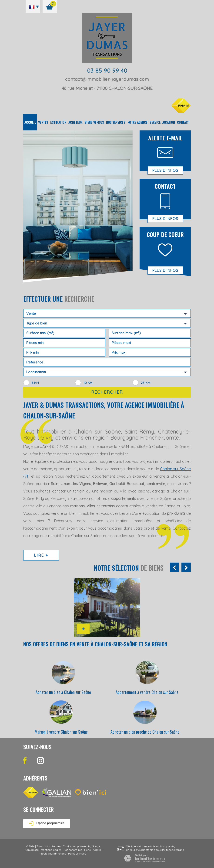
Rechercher (107, 392)
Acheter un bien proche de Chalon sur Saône (145, 732)
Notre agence (137, 122)
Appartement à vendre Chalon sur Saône (147, 692)
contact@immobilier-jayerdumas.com (107, 79)
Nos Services (116, 122)
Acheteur (75, 122)
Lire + (41, 555)
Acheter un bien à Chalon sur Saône (63, 692)
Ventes (43, 122)
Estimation (58, 122)
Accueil (30, 122)
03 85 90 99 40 (107, 71)
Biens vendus (94, 122)
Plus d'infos (165, 170)
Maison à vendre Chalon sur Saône (61, 732)
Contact (183, 122)
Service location (162, 122)
